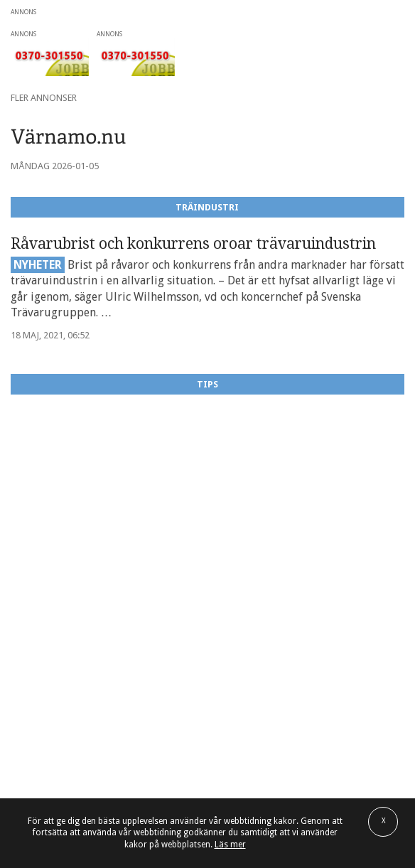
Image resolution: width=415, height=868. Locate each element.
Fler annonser (44, 98)
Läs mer (230, 845)
